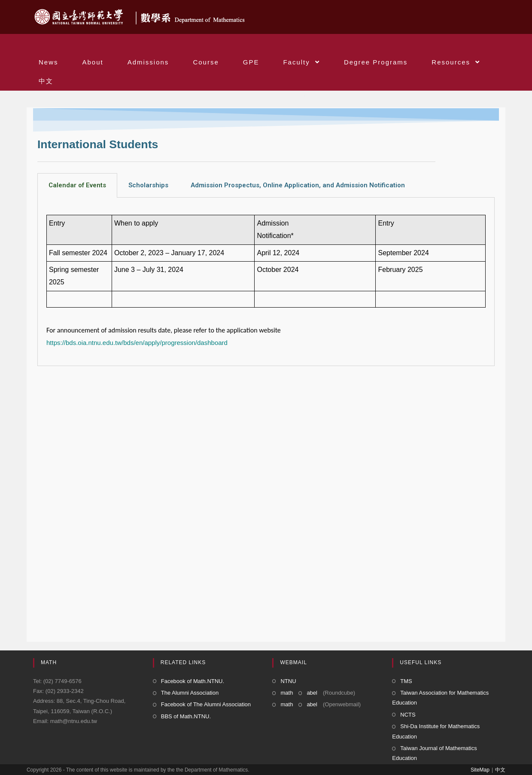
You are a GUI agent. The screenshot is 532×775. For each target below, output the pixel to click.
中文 (500, 770)
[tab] (77, 185)
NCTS (408, 715)
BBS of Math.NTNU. (186, 716)
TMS (406, 681)
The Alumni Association (190, 693)
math (287, 693)
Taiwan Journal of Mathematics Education (434, 753)
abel (312, 693)
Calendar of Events (77, 185)
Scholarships (148, 185)
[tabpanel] (266, 282)
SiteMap (480, 770)
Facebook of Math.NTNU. (193, 681)
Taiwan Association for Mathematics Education (440, 698)
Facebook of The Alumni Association (206, 704)
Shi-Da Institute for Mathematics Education (436, 731)
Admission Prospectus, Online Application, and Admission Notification (298, 185)
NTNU (288, 681)
